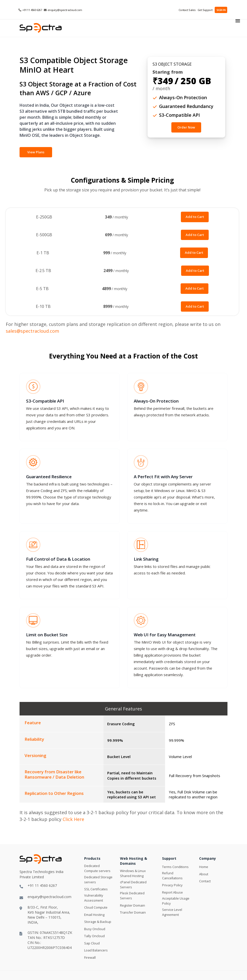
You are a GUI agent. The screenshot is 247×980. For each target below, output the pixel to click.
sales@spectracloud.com (32, 331)
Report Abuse (172, 893)
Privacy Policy (172, 886)
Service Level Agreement (172, 913)
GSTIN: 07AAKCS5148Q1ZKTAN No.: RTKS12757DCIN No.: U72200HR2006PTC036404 (46, 941)
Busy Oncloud (95, 930)
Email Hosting (94, 915)
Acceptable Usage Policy (176, 902)
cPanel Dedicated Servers (133, 885)
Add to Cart (195, 217)
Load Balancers (96, 951)
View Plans (36, 152)
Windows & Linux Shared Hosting (133, 874)
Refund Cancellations (172, 876)
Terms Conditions (175, 868)
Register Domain (133, 906)
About (204, 875)
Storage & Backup (98, 922)
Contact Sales (188, 10)
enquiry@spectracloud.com (63, 10)
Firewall (90, 958)
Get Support (205, 10)
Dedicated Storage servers (98, 880)
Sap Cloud (92, 944)
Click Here (73, 820)
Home (204, 868)
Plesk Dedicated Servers (132, 896)
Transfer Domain (133, 913)
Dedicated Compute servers (97, 869)
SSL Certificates (96, 890)
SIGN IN (221, 10)
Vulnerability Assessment (94, 899)
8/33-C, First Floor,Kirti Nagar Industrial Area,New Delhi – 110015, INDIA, (45, 915)
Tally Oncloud (94, 937)
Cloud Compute (96, 908)
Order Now (186, 127)
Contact (205, 882)
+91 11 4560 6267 (30, 10)
